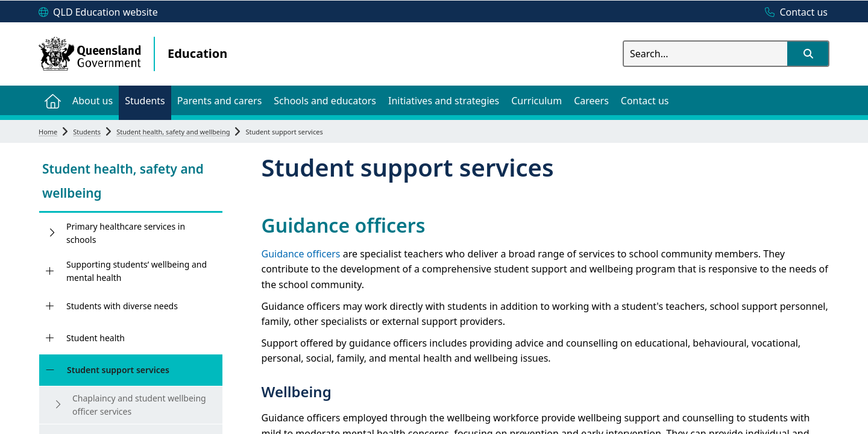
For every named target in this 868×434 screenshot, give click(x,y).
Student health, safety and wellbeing (173, 132)
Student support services (118, 370)
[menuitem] (52, 100)
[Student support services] (50, 370)
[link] (131, 182)
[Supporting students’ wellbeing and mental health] (50, 271)
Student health (96, 338)
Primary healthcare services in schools (126, 233)
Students (87, 132)
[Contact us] (793, 13)
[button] (808, 54)
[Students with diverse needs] (50, 306)
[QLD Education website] (98, 13)
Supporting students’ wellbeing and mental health (137, 271)
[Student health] (50, 338)
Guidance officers (301, 254)
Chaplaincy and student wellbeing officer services (139, 405)
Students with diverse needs (122, 306)
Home (48, 132)
